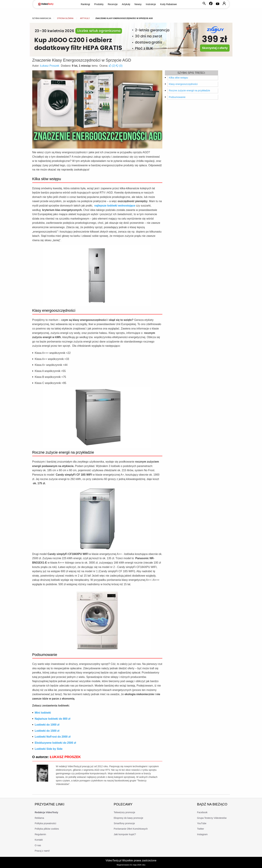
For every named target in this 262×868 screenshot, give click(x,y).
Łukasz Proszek (50, 66)
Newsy (138, 4)
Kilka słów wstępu (179, 78)
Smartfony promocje (124, 823)
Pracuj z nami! (42, 851)
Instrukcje (151, 4)
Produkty (99, 4)
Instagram (202, 834)
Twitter (201, 829)
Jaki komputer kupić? (125, 834)
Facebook (202, 812)
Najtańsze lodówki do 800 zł (53, 719)
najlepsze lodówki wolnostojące (115, 206)
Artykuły (126, 4)
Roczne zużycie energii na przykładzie (190, 90)
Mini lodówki (43, 713)
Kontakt (39, 840)
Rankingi (85, 4)
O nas (38, 845)
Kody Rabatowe (169, 4)
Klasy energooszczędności (183, 84)
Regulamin (40, 834)
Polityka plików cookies (47, 829)
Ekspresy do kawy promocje (128, 818)
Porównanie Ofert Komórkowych (131, 829)
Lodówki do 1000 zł (47, 725)
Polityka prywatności (46, 823)
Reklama (39, 818)
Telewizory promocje (124, 812)
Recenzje (113, 4)
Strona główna (65, 18)
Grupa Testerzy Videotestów (212, 818)
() (113, 66)
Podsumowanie (177, 97)
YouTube (202, 823)
